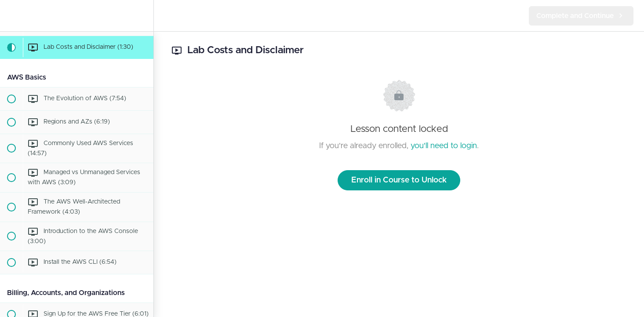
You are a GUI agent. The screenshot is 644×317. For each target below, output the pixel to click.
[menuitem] (142, 16)
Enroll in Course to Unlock (399, 180)
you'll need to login (444, 146)
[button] (11, 16)
